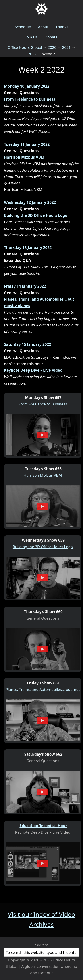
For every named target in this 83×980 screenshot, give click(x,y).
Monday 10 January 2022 (27, 86)
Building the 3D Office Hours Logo (36, 215)
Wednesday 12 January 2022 (30, 202)
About (43, 27)
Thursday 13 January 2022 (28, 248)
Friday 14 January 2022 (25, 286)
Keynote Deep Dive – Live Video (33, 370)
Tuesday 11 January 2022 (27, 144)
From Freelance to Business (30, 99)
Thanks (62, 27)
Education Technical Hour (43, 826)
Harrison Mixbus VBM (24, 157)
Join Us (32, 37)
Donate (51, 37)
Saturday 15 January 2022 (28, 344)
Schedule (23, 27)
